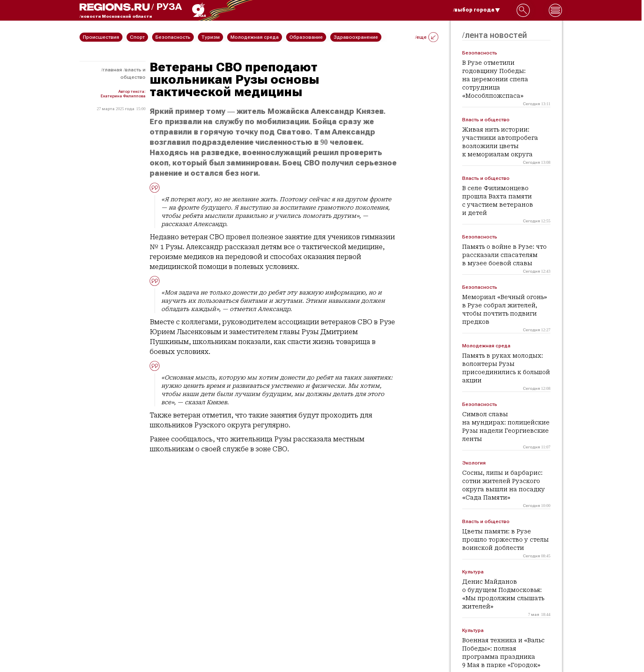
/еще (427, 37)
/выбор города (477, 10)
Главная (112, 70)
